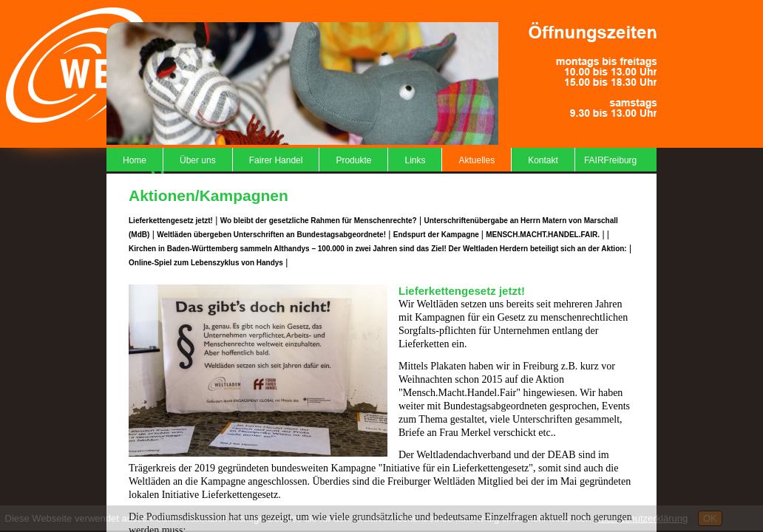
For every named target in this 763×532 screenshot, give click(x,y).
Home (135, 160)
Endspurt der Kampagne (437, 235)
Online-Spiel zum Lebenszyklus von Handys (206, 263)
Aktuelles (477, 160)
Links (415, 160)
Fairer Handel (276, 160)
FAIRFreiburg (610, 160)
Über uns (198, 160)
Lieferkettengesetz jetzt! (171, 221)
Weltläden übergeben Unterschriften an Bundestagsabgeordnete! (271, 235)
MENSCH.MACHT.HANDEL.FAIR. (543, 235)
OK (710, 518)
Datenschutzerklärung (641, 518)
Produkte (353, 160)
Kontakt (543, 160)
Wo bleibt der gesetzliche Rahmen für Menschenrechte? (319, 221)
